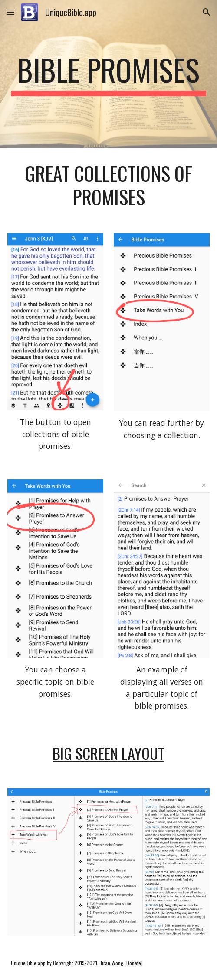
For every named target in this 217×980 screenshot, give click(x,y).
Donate (134, 963)
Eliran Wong (111, 963)
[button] (10, 12)
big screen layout (108, 753)
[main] (108, 74)
